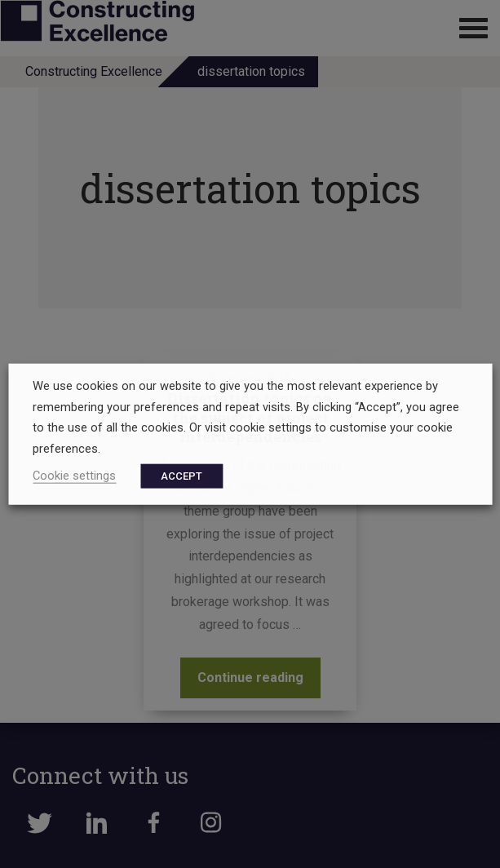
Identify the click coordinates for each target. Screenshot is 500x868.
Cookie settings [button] (74, 475)
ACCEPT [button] (181, 475)
